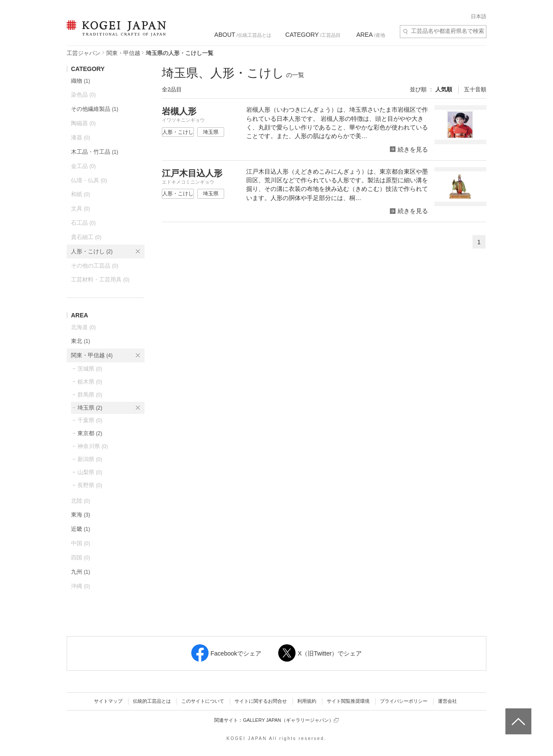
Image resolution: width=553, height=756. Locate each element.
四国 (80, 557)
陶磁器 (83, 123)
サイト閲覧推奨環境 (348, 701)
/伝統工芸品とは (243, 35)
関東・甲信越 (123, 53)
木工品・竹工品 (95, 152)
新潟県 (90, 459)
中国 (80, 543)
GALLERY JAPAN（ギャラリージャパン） (291, 720)
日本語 (479, 16)
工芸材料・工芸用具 (100, 279)
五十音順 (475, 89)
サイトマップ (108, 701)
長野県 (90, 485)
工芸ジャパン (84, 53)
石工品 (83, 223)
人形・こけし (92, 251)
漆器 (80, 137)
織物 (80, 81)
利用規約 (307, 701)
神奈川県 (93, 446)
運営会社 (447, 701)
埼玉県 (90, 408)
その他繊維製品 (95, 109)
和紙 (80, 194)
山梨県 (90, 472)
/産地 (370, 35)
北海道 (83, 327)
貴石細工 (86, 237)
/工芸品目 (313, 35)
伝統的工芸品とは (152, 701)
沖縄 (80, 586)
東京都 (90, 433)
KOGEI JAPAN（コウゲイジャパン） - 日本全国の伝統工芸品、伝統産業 (115, 34)
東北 (80, 341)
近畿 (80, 529)
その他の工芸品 (95, 266)
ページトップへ (517, 715)
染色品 (83, 95)
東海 (80, 515)
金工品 (83, 166)
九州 (80, 572)
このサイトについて (203, 701)
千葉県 (90, 420)
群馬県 (90, 395)
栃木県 (90, 382)
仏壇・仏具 (89, 180)
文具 (80, 208)
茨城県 (90, 369)
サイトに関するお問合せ (261, 701)
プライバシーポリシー (404, 701)
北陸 (80, 501)
